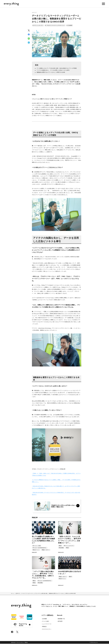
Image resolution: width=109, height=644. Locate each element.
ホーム (12, 594)
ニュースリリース (47, 624)
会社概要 (45, 619)
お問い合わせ (13, 643)
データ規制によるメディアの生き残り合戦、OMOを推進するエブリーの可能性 (57, 68)
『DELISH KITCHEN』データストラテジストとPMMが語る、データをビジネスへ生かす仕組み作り (56, 494)
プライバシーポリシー (20, 643)
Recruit (60, 616)
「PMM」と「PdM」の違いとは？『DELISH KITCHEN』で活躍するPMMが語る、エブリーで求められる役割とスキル (56, 475)
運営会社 (26, 643)
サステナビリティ (47, 629)
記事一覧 (18, 594)
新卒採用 (60, 622)
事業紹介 (45, 627)
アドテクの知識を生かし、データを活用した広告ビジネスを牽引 (53, 71)
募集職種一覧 (61, 619)
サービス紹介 (46, 622)
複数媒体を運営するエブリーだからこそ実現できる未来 (51, 73)
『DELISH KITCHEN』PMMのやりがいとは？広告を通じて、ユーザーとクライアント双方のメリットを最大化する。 (56, 487)
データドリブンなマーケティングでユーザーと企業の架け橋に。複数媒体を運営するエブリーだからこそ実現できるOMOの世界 (49, 594)
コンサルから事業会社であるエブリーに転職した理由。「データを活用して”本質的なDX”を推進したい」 (56, 481)
